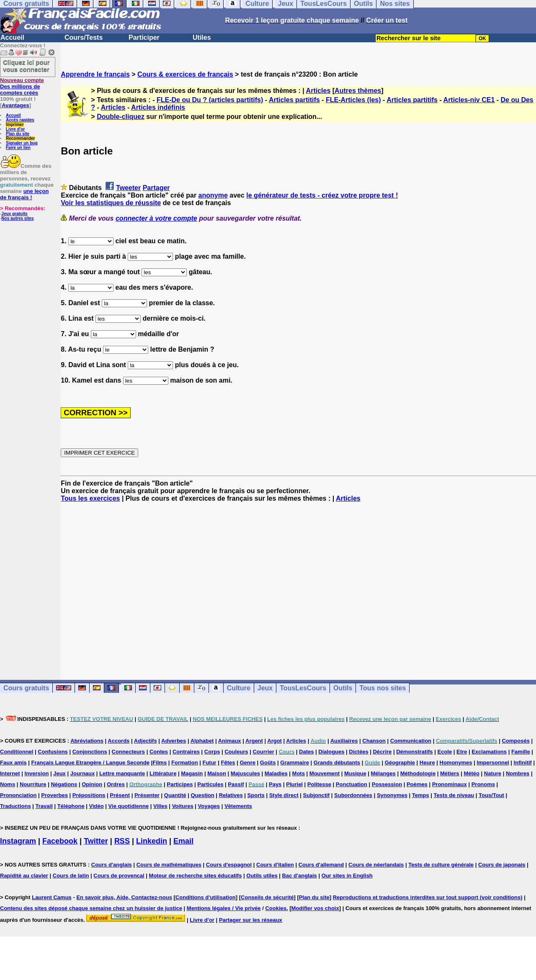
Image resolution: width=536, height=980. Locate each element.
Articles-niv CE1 (469, 100)
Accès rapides (20, 120)
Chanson (374, 741)
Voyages (209, 806)
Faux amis (13, 763)
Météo (472, 773)
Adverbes (174, 741)
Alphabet (202, 741)
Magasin (192, 773)
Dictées (358, 752)
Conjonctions (90, 752)
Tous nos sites (383, 688)
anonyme (213, 195)
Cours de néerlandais (376, 865)
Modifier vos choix (315, 908)
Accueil (12, 37)
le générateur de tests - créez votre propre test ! (322, 195)
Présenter (147, 795)
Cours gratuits (26, 688)
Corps (212, 752)
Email (183, 841)
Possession (387, 784)
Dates (306, 752)
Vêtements (238, 806)
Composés (515, 741)
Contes (159, 752)
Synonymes (392, 795)
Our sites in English (347, 876)
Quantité (175, 795)
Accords (119, 741)
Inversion (37, 773)
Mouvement (325, 773)
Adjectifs (146, 741)
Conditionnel (17, 752)
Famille (521, 752)
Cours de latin (71, 876)
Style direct (284, 795)
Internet (10, 773)
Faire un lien (18, 148)
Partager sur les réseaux (251, 920)
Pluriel (294, 784)
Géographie (400, 763)
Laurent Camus (52, 897)
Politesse (319, 784)
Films (160, 763)
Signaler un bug (22, 143)
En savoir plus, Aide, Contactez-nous (124, 897)
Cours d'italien (275, 865)
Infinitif (523, 763)
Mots (299, 773)
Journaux (83, 773)
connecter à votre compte (156, 218)
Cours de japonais (502, 865)
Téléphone (71, 806)
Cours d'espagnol (229, 865)
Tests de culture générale (441, 865)
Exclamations (489, 752)
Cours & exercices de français (185, 74)
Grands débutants (337, 763)
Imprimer (15, 125)
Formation (185, 763)
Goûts (268, 763)
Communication (411, 741)
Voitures (183, 806)
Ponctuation (352, 784)
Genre (247, 763)
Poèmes (417, 784)
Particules (210, 784)
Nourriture (33, 784)
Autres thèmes (358, 91)
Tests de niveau (454, 795)
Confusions (53, 752)
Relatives (231, 795)
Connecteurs (128, 752)
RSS (122, 841)
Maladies (276, 773)
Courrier (263, 752)
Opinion (92, 784)
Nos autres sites (17, 218)
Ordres (116, 784)
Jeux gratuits (14, 214)
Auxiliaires (344, 741)
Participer (144, 37)
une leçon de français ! (24, 194)
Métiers (450, 773)
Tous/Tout (491, 795)
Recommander (20, 138)
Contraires (186, 752)
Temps (421, 795)
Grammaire (295, 763)
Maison (217, 773)
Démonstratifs (414, 752)
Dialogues (331, 752)
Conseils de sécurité (267, 897)
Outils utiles (262, 876)
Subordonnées (353, 795)
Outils (343, 688)
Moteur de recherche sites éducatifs (196, 876)
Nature (493, 773)
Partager (156, 188)
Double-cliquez (121, 117)
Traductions (15, 806)
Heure (427, 763)
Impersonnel (493, 763)
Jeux (265, 688)
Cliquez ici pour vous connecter (26, 66)
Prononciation (18, 795)
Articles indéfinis (158, 107)
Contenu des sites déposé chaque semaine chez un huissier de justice (91, 908)
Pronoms (483, 784)
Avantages (15, 105)
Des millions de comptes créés (22, 86)
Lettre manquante (122, 773)
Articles (318, 91)
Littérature (163, 773)
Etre (462, 752)
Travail (44, 806)
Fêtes (228, 763)
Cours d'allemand (321, 865)
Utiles (202, 37)
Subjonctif (317, 795)
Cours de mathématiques (169, 865)
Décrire (382, 752)
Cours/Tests (84, 37)
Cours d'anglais (112, 865)
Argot (274, 741)
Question (202, 795)
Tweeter (128, 188)
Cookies (276, 908)
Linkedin (152, 841)
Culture (239, 688)
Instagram (18, 841)
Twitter (96, 841)
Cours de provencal (119, 876)
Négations (64, 784)
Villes (160, 806)
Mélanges (383, 773)
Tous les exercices (90, 498)
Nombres (518, 773)
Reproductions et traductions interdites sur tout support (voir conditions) (428, 897)
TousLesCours (303, 688)
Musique (355, 773)
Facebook (60, 841)
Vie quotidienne (129, 806)
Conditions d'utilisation (206, 897)
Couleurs (236, 752)
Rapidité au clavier (24, 876)
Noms (8, 784)
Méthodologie (418, 773)
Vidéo (97, 806)
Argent (254, 741)
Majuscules (245, 773)
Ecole (445, 752)
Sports (256, 795)
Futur (209, 763)
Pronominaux (450, 784)
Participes (180, 784)
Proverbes (54, 795)
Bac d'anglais (300, 876)
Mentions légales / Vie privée (224, 908)
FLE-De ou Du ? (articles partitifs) (210, 100)
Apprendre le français (95, 74)
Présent (120, 795)
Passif (236, 784)
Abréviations (87, 741)
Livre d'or (15, 129)
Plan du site (18, 134)
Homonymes (456, 763)
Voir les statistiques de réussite (111, 203)
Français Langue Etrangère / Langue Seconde (90, 763)
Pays (275, 784)
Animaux (230, 741)
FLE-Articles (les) (353, 100)
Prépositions (89, 795)
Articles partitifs (294, 100)
